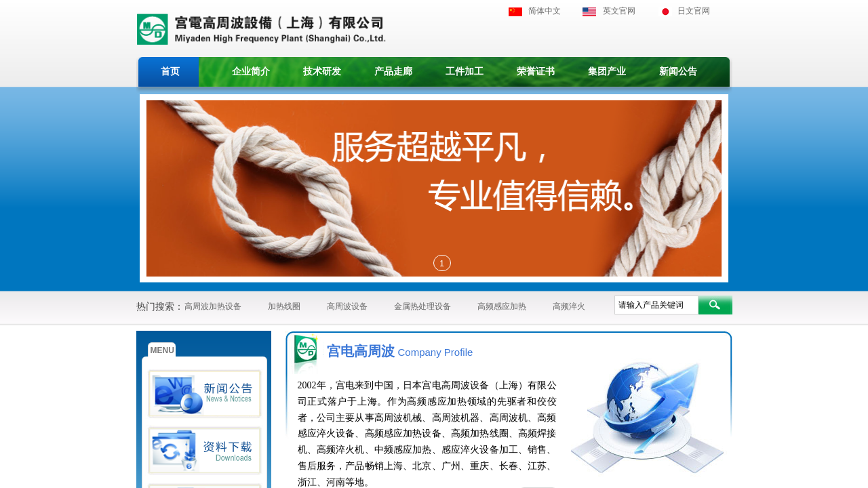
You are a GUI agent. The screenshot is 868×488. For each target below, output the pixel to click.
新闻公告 (678, 72)
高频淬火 (569, 306)
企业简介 (251, 72)
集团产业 (607, 72)
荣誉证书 (536, 72)
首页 (170, 72)
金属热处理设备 (422, 306)
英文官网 (619, 11)
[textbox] (656, 305)
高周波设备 (347, 306)
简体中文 (545, 11)
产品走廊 (393, 72)
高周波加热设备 (213, 306)
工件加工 (465, 72)
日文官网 (694, 11)
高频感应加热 (502, 306)
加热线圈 (284, 306)
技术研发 (322, 72)
